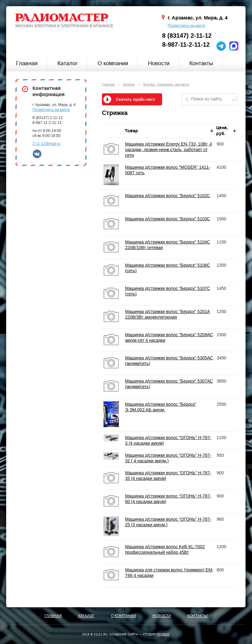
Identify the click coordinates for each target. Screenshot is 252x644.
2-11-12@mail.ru (46, 144)
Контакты (201, 63)
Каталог (68, 63)
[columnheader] (169, 131)
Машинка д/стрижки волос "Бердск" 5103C (168, 219)
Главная (27, 63)
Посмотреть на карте (186, 26)
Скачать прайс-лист (135, 100)
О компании (113, 63)
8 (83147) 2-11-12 (187, 36)
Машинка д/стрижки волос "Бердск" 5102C (168, 196)
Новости (159, 63)
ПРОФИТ (163, 634)
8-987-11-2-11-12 (186, 45)
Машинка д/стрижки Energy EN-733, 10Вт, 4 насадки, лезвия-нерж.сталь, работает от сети (168, 150)
